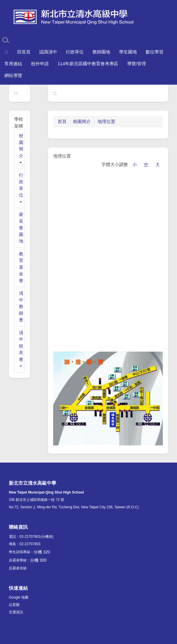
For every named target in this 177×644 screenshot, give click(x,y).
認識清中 (48, 52)
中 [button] (146, 164)
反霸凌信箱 (18, 568)
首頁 (62, 121)
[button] (20, 149)
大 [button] (158, 164)
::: (6, 52)
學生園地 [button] (128, 52)
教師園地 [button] (101, 52)
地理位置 (106, 121)
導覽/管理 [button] (137, 64)
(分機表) (47, 537)
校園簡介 (82, 121)
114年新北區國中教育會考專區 (88, 64)
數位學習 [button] (155, 52)
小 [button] (135, 164)
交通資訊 (16, 612)
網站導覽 (13, 75)
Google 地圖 (19, 597)
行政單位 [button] (75, 52)
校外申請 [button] (40, 64)
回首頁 (24, 52)
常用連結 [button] (13, 64)
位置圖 (14, 605)
